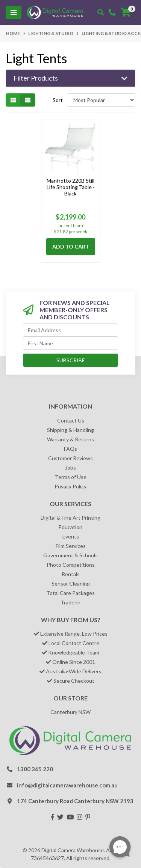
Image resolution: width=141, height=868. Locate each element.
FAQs (70, 449)
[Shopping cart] (126, 12)
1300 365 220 (35, 769)
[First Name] (70, 343)
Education (70, 527)
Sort (58, 100)
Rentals (71, 574)
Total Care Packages (70, 593)
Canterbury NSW (70, 712)
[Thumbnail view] (13, 100)
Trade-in (70, 602)
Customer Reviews (70, 458)
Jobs (70, 468)
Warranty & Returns (70, 439)
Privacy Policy (70, 486)
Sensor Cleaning (71, 583)
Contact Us (71, 420)
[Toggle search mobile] (101, 12)
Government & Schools (70, 555)
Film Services (71, 546)
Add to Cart (71, 246)
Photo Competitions (71, 565)
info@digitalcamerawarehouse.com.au (67, 785)
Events (71, 536)
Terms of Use (71, 477)
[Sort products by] (101, 100)
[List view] (28, 100)
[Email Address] (70, 330)
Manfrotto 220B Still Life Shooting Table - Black (71, 187)
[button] (70, 78)
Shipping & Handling (70, 430)
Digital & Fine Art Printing (70, 518)
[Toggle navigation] (14, 13)
